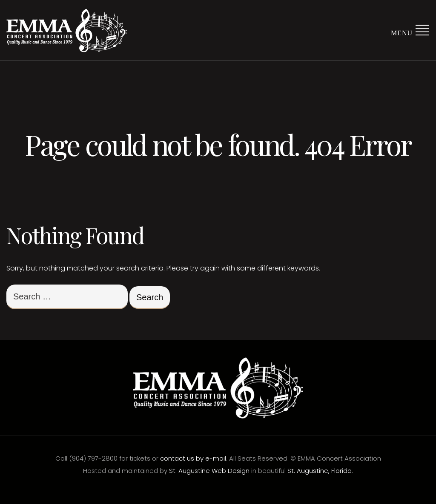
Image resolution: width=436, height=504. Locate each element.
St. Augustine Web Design (209, 471)
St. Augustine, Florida (320, 471)
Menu (410, 30)
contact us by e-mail (193, 458)
